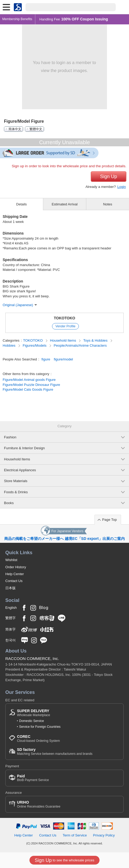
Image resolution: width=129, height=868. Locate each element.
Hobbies (10, 345)
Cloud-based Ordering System (38, 739)
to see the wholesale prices (64, 860)
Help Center (15, 574)
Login (122, 187)
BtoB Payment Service (33, 778)
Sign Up (109, 177)
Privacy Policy (104, 835)
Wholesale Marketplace (34, 713)
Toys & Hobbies (96, 340)
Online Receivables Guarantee (39, 804)
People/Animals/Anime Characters (80, 345)
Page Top (109, 520)
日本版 (10, 588)
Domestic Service (31, 721)
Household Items (63, 340)
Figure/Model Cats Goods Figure (28, 389)
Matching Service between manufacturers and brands (55, 752)
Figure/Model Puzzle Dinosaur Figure (31, 385)
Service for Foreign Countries (40, 727)
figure (46, 359)
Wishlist (11, 560)
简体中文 (15, 129)
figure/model (63, 359)
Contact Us (14, 581)
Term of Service (75, 835)
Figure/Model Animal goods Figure (29, 380)
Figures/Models (35, 345)
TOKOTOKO (64, 318)
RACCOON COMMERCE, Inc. (32, 658)
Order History (16, 567)
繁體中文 (36, 129)
